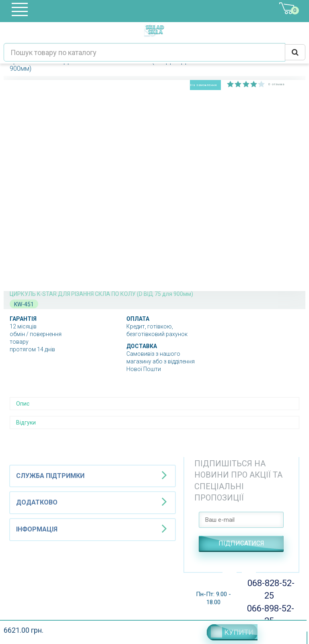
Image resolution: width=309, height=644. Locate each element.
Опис (23, 404)
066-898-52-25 (269, 615)
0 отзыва (276, 84)
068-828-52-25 (269, 589)
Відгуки (26, 422)
